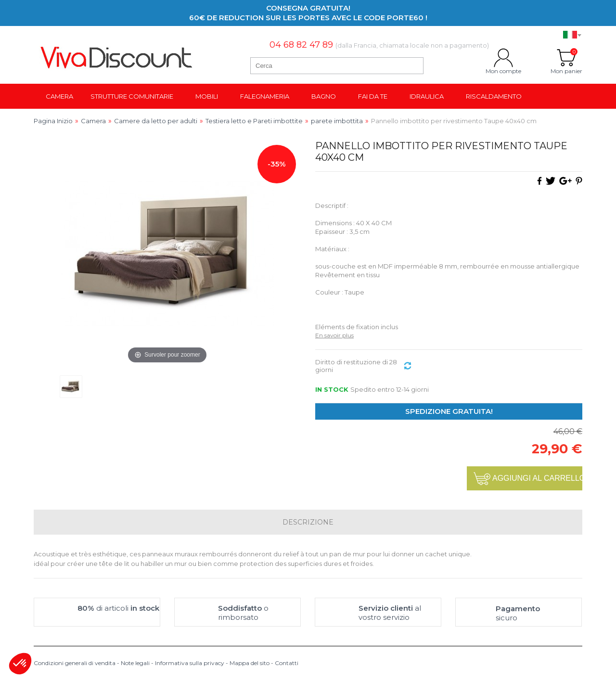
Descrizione (308, 522)
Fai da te (373, 96)
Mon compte (503, 58)
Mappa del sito (250, 663)
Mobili (207, 96)
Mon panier (566, 58)
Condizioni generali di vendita (75, 663)
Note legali (135, 663)
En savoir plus (334, 335)
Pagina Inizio (53, 121)
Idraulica (427, 96)
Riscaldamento (494, 96)
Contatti (287, 663)
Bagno (324, 96)
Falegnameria (265, 96)
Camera (59, 96)
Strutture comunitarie (132, 96)
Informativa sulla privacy (190, 663)
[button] (20, 664)
